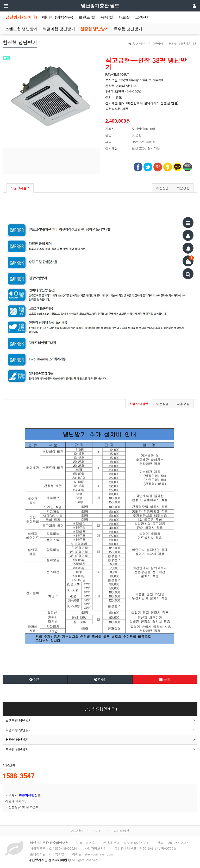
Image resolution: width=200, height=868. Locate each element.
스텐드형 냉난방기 (21, 29)
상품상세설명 (20, 188)
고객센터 (143, 17)
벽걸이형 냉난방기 (59, 29)
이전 (35, 679)
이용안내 (77, 831)
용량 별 (107, 17)
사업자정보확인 (96, 848)
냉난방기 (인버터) (21, 17)
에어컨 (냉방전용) (58, 17)
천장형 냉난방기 (94, 29)
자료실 (124, 17)
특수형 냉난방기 (128, 29)
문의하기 (98, 831)
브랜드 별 (87, 17)
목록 (165, 679)
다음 (100, 679)
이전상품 (162, 188)
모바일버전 (121, 831)
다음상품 (183, 188)
